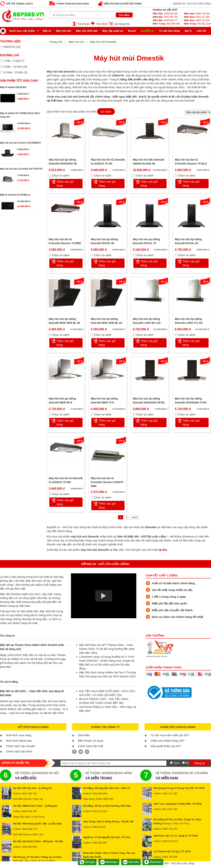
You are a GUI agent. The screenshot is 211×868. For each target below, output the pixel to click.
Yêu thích (102, 24)
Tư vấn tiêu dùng (169, 31)
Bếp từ (47, 31)
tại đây (163, 550)
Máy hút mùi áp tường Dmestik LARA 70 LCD (189, 321)
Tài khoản (84, 24)
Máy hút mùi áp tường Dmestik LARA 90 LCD (147, 321)
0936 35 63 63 (170, 841)
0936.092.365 (165, 14)
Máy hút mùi (63, 31)
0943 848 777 (30, 829)
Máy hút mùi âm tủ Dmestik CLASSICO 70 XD (108, 162)
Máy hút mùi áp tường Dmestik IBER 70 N (104, 401)
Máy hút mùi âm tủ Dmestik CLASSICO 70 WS (66, 480)
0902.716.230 (197, 20)
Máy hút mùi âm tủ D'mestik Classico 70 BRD (65, 241)
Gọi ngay (87, 862)
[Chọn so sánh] (50, 175)
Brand (132, 31)
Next (135, 517)
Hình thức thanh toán (19, 741)
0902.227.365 (197, 17)
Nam (177, 763)
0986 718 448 (170, 857)
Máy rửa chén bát (87, 31)
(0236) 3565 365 (104, 799)
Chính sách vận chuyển (20, 746)
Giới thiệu (84, 735)
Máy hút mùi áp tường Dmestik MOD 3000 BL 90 (64, 321)
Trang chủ (56, 42)
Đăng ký (200, 763)
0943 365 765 (30, 794)
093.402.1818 (197, 24)
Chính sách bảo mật (90, 746)
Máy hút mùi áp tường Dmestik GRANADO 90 (63, 162)
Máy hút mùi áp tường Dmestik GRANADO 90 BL (149, 401)
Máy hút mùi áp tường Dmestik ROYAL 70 (146, 241)
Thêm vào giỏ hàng (65, 184)
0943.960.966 (166, 24)
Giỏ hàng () (122, 24)
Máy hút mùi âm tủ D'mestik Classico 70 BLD (191, 162)
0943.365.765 (165, 17)
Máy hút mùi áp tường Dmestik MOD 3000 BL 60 (106, 321)
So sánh (106, 112)
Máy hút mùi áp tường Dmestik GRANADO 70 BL (191, 401)
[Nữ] (183, 763)
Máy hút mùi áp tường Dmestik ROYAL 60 (188, 241)
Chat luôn (131, 862)
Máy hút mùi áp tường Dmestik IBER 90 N (62, 401)
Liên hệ (201, 31)
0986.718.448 (197, 14)
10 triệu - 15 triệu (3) (15, 72)
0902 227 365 (170, 794)
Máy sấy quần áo (113, 31)
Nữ (187, 763)
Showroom (153, 862)
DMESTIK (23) (12, 47)
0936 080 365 (100, 843)
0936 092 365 (30, 811)
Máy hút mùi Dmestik (103, 42)
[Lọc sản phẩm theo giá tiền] (1, 61)
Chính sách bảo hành (19, 751)
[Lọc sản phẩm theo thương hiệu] (1, 47)
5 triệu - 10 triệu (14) (15, 67)
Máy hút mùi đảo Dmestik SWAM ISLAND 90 (149, 162)
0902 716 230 (170, 829)
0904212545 (99, 827)
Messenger (109, 862)
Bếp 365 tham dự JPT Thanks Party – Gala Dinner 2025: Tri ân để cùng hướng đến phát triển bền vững (107, 649)
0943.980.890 (30, 847)
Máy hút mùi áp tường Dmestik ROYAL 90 (104, 241)
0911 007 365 (170, 809)
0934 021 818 (100, 811)
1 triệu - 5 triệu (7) (14, 61)
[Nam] (171, 763)
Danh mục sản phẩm (18, 31)
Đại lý (188, 31)
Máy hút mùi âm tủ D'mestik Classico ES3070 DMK (107, 482)
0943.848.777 (165, 20)
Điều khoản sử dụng (90, 741)
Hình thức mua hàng (19, 735)
